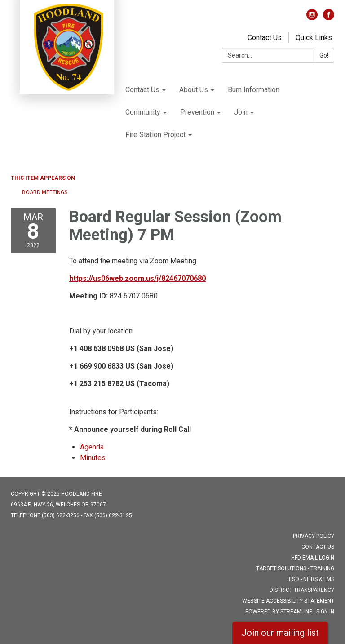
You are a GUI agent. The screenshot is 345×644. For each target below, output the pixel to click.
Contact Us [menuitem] (142, 90)
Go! (324, 55)
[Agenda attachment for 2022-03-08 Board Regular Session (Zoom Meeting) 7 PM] (92, 447)
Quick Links (314, 38)
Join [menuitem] (241, 112)
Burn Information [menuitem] (254, 90)
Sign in (325, 612)
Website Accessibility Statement (288, 601)
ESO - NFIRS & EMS (312, 579)
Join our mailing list (280, 633)
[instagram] (312, 18)
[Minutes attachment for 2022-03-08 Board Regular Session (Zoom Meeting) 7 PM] (93, 458)
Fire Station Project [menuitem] (155, 135)
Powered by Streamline (279, 612)
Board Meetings (45, 192)
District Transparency (302, 590)
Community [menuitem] (143, 112)
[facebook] (329, 18)
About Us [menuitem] (194, 90)
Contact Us (265, 38)
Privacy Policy (314, 536)
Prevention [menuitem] (197, 112)
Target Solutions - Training (295, 568)
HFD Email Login (313, 558)
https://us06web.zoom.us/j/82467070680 (137, 278)
